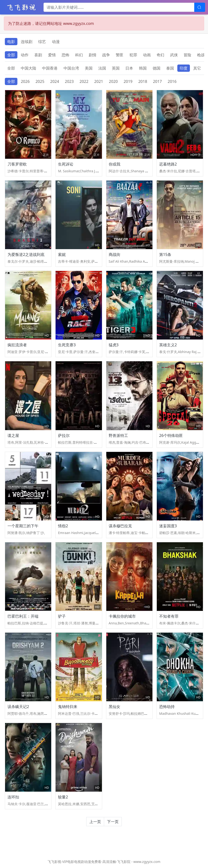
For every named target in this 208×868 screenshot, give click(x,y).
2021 (99, 81)
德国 (157, 68)
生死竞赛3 (67, 345)
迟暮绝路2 (168, 164)
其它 (197, 68)
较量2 (63, 797)
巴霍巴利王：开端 (23, 616)
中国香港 (50, 68)
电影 (11, 42)
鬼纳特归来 (68, 707)
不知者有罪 (169, 616)
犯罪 (133, 55)
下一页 (113, 822)
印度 (184, 68)
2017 (157, 81)
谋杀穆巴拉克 (120, 526)
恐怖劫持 (167, 707)
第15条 (165, 254)
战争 (106, 55)
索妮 (62, 254)
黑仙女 (115, 707)
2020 (113, 81)
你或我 (115, 164)
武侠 (174, 55)
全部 (11, 55)
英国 (116, 68)
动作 (25, 55)
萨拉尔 (64, 435)
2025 (40, 81)
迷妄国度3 (168, 526)
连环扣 (13, 797)
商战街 (115, 254)
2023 (69, 81)
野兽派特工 (118, 435)
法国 (102, 68)
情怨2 (63, 526)
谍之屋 (13, 435)
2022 (84, 81)
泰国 (170, 68)
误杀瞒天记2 (18, 707)
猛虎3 (114, 345)
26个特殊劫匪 (171, 435)
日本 (129, 68)
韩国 (143, 68)
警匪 (120, 55)
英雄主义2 (168, 345)
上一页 (95, 822)
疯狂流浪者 (17, 345)
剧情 (93, 55)
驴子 (62, 616)
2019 (128, 81)
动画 (147, 55)
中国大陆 (29, 68)
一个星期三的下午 (23, 526)
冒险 (187, 55)
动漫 (56, 42)
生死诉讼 (66, 164)
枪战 (201, 55)
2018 (143, 81)
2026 (25, 81)
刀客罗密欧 (17, 164)
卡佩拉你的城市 (122, 616)
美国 (89, 68)
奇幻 (160, 55)
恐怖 (65, 55)
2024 (55, 81)
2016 (172, 81)
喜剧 (38, 55)
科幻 (79, 55)
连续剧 (27, 42)
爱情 (52, 55)
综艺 (42, 42)
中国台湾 (71, 68)
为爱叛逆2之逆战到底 (26, 254)
